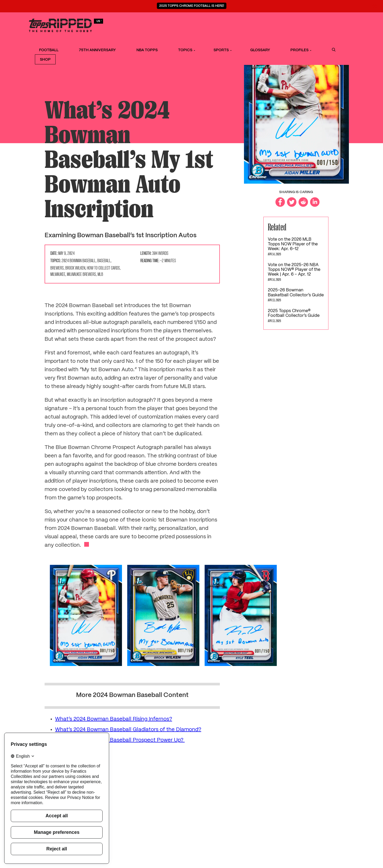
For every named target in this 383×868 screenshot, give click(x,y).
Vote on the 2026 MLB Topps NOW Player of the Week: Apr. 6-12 (293, 244)
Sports (242, 25)
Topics (219, 25)
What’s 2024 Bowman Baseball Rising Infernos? (114, 719)
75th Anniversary (155, 25)
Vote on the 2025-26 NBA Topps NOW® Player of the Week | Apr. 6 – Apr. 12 (294, 270)
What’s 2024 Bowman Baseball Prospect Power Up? (120, 740)
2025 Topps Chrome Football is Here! (192, 6)
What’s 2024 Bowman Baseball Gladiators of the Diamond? (128, 730)
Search (318, 24)
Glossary (269, 25)
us (99, 21)
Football (119, 25)
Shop (338, 25)
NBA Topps (192, 25)
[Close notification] (375, 6)
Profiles (296, 25)
